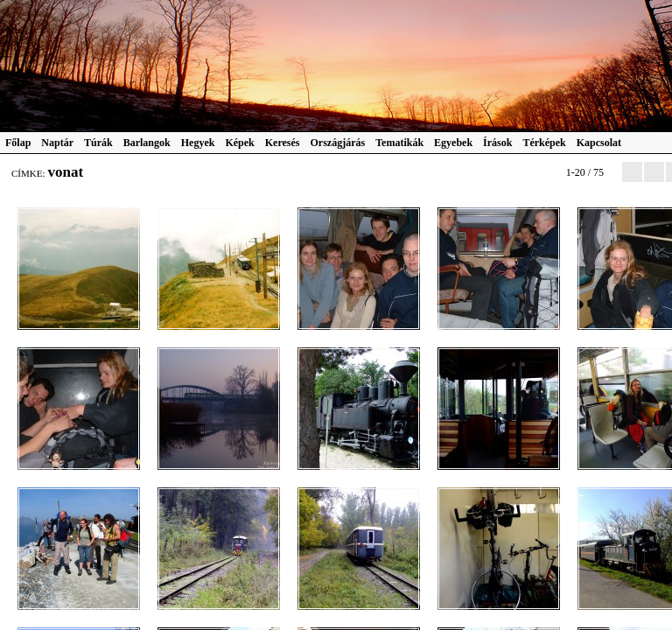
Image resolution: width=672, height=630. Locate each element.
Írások (497, 143)
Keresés (283, 143)
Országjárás (338, 143)
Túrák (98, 143)
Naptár (57, 143)
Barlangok (147, 143)
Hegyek (198, 143)
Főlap (18, 143)
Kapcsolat (599, 143)
